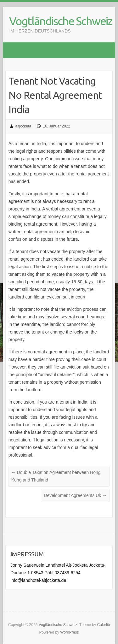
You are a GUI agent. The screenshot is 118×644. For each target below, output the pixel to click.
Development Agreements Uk (75, 495)
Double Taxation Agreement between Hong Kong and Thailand (56, 476)
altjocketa (23, 126)
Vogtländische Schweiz (61, 21)
